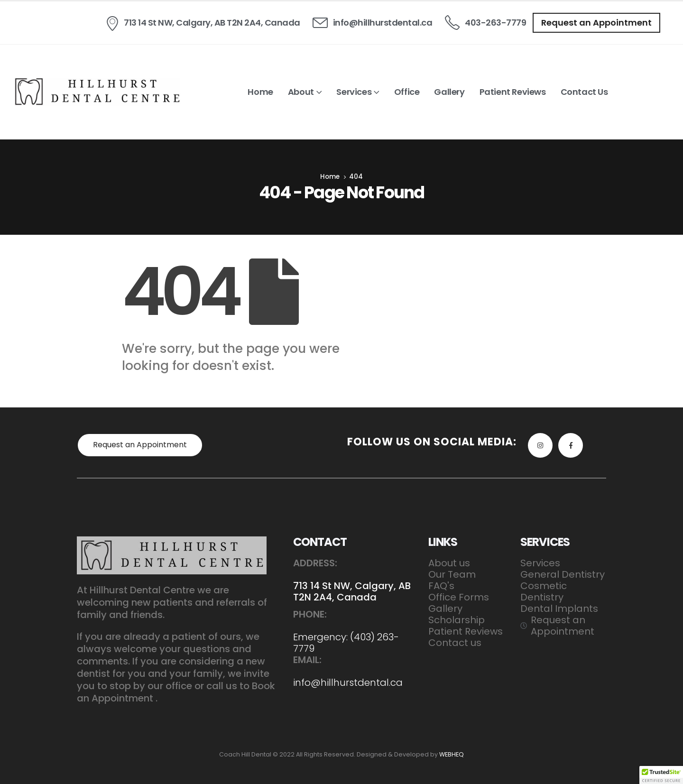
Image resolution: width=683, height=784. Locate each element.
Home (260, 92)
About (301, 92)
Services (354, 92)
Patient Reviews (513, 92)
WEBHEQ (452, 754)
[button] (596, 23)
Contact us (584, 92)
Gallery (449, 92)
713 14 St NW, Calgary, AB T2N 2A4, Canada (352, 591)
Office (407, 92)
